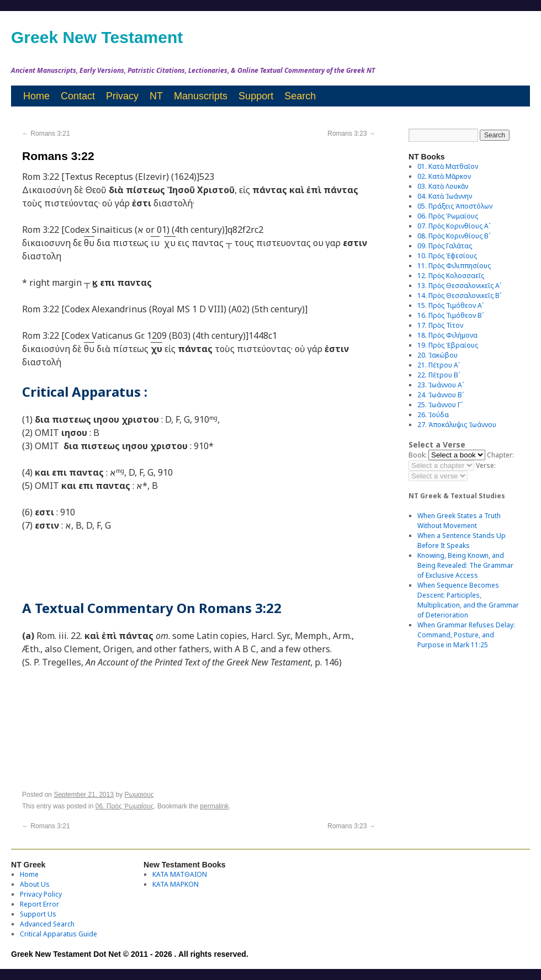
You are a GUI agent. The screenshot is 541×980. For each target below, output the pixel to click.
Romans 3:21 (46, 134)
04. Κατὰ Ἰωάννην (445, 196)
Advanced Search (47, 924)
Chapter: (500, 455)
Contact (78, 96)
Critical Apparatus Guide (59, 934)
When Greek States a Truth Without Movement (459, 521)
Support (256, 96)
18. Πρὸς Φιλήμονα (447, 335)
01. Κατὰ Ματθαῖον (448, 166)
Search (300, 96)
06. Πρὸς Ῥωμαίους (125, 806)
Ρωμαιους (139, 795)
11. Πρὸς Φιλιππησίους (454, 266)
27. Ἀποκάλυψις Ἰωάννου (457, 425)
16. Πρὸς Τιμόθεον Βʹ (450, 315)
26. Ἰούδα (433, 415)
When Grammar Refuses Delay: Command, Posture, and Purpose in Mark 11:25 (466, 635)
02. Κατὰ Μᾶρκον (444, 176)
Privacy (122, 96)
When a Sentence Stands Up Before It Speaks (462, 540)
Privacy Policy (41, 894)
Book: (418, 455)
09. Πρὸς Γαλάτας (445, 246)
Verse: (486, 465)
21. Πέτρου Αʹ (439, 365)
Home (36, 96)
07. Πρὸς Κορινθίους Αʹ (454, 226)
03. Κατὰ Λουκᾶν (443, 186)
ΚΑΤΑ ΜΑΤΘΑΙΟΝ (180, 874)
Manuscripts (201, 96)
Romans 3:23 (351, 134)
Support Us (38, 914)
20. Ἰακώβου (437, 355)
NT (156, 96)
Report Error (39, 904)
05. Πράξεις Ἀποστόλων (455, 206)
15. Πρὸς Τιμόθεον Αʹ (450, 305)
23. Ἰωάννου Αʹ (441, 385)
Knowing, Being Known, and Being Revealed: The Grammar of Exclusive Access (465, 565)
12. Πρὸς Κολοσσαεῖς (451, 276)
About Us (35, 884)
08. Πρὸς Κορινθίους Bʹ (454, 236)
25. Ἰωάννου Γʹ (440, 405)
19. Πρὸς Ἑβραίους (448, 345)
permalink (214, 806)
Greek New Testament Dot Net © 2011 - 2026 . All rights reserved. (130, 954)
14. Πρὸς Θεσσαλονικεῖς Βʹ (459, 295)
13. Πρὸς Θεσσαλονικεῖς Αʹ (459, 286)
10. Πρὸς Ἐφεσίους (447, 256)
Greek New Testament (97, 37)
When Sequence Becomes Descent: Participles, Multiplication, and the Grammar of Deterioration (468, 600)
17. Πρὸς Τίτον (440, 325)
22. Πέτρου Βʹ (439, 375)
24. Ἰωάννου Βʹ (441, 395)
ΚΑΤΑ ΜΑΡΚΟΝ (176, 884)
